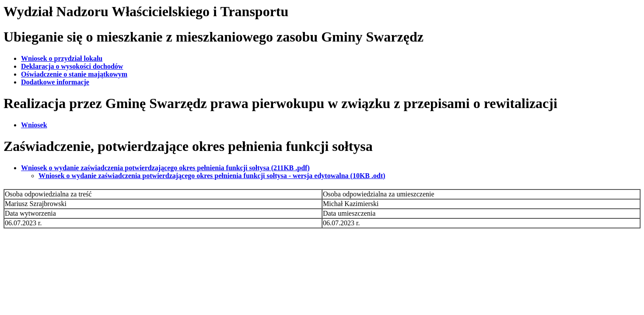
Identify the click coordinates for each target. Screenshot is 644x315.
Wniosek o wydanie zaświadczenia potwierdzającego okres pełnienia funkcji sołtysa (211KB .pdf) (165, 168)
